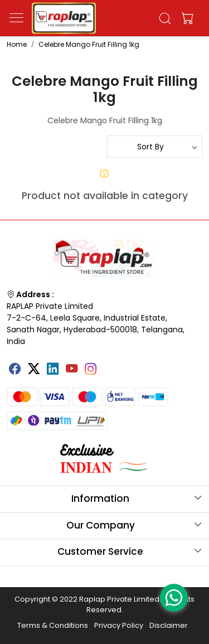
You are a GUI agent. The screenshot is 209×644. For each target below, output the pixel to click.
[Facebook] (15, 370)
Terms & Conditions (53, 625)
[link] (165, 18)
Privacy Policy (119, 625)
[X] (34, 370)
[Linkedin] (53, 370)
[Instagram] (91, 370)
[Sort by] (155, 147)
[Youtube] (72, 370)
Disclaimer (169, 625)
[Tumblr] (110, 365)
